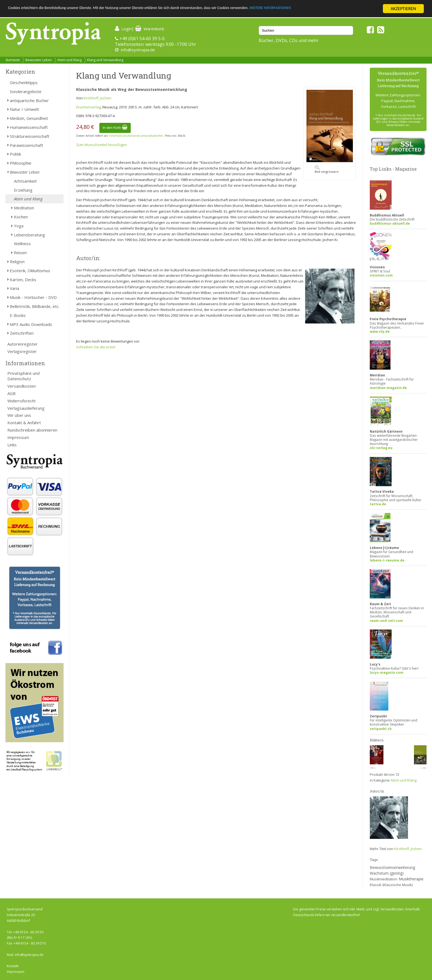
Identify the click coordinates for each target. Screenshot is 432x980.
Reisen (20, 253)
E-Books (18, 315)
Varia (14, 288)
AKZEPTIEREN (403, 9)
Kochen (21, 217)
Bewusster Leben (39, 60)
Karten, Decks (23, 280)
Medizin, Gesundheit (29, 118)
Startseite (13, 60)
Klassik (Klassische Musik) (391, 885)
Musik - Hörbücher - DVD (33, 297)
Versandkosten (22, 386)
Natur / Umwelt (24, 109)
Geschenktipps (24, 82)
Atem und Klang (69, 60)
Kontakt (13, 966)
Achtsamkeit (25, 181)
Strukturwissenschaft (30, 136)
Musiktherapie (411, 879)
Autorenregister (23, 344)
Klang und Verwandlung (105, 60)
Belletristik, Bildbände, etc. (35, 306)
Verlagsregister (22, 351)
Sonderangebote (26, 91)
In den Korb (115, 128)
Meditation (24, 208)
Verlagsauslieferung (26, 408)
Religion (17, 262)
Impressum (18, 437)
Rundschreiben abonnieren (32, 430)
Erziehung (23, 190)
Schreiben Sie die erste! (96, 347)
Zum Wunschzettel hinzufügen (102, 145)
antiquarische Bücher (29, 100)
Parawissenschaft (26, 145)
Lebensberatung (29, 235)
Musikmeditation (384, 879)
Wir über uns (19, 415)
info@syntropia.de (138, 50)
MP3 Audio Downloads (31, 324)
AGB (11, 393)
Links (12, 445)
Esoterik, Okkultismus (30, 271)
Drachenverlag (88, 107)
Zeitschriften (22, 333)
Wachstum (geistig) (387, 873)
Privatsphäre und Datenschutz (23, 376)
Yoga (19, 226)
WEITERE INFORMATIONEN (328, 9)
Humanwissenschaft (29, 127)
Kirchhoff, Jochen (97, 98)
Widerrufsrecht (22, 401)
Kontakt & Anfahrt (24, 423)
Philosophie (21, 163)
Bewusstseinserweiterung (392, 867)
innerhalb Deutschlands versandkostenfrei (136, 136)
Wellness (22, 243)
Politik (15, 154)
